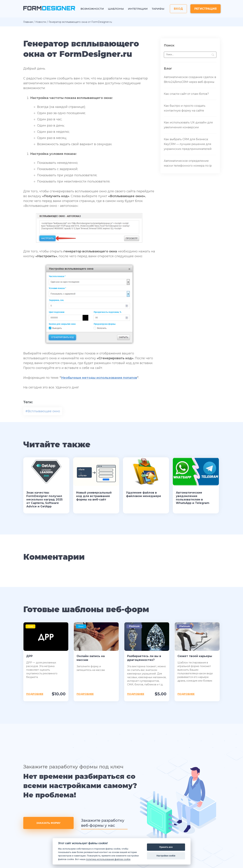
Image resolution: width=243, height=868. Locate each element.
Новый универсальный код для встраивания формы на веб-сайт (94, 496)
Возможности (92, 9)
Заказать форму (48, 823)
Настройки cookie (166, 856)
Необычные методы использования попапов (99, 378)
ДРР (29, 656)
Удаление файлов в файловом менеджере (144, 494)
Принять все (166, 847)
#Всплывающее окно (43, 411)
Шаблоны (116, 9)
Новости (41, 22)
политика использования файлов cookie (108, 859)
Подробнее (35, 694)
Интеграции (138, 9)
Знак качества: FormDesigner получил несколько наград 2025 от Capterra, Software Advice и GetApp (44, 500)
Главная (28, 22)
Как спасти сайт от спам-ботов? (186, 94)
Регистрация (205, 9)
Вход (178, 9)
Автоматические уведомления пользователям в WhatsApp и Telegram (193, 498)
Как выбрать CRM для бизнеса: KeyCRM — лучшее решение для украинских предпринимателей (188, 144)
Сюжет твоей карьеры (195, 656)
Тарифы (158, 9)
